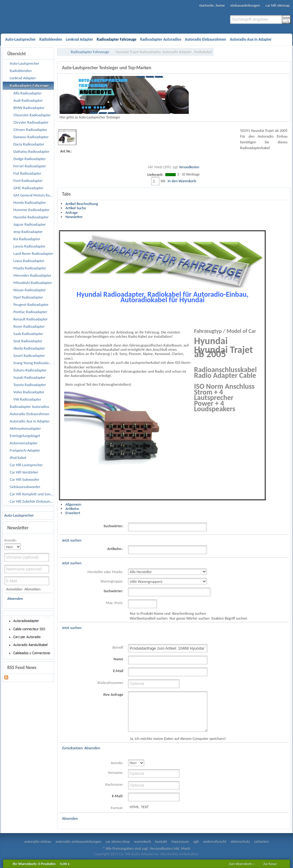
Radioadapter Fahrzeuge (90, 52)
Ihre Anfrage (113, 694)
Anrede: (10, 540)
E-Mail (118, 671)
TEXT (145, 807)
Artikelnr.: (115, 549)
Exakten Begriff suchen (229, 618)
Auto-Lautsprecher (19, 515)
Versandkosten (189, 167)
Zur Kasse (270, 864)
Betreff (118, 647)
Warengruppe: (112, 581)
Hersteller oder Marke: (105, 572)
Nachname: (114, 784)
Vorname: (116, 772)
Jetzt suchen (286, 20)
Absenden (15, 598)
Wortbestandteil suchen (149, 618)
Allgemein (73, 504)
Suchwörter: (114, 526)
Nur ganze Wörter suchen (190, 618)
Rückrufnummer (110, 683)
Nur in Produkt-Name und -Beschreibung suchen (168, 613)
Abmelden (32, 589)
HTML (134, 807)
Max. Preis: (114, 603)
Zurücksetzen (72, 748)
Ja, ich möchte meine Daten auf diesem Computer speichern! (178, 738)
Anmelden (14, 589)
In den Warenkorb (182, 181)
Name (119, 659)
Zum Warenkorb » (242, 864)
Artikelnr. (72, 509)
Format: (117, 808)
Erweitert (73, 513)
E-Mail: (117, 796)
